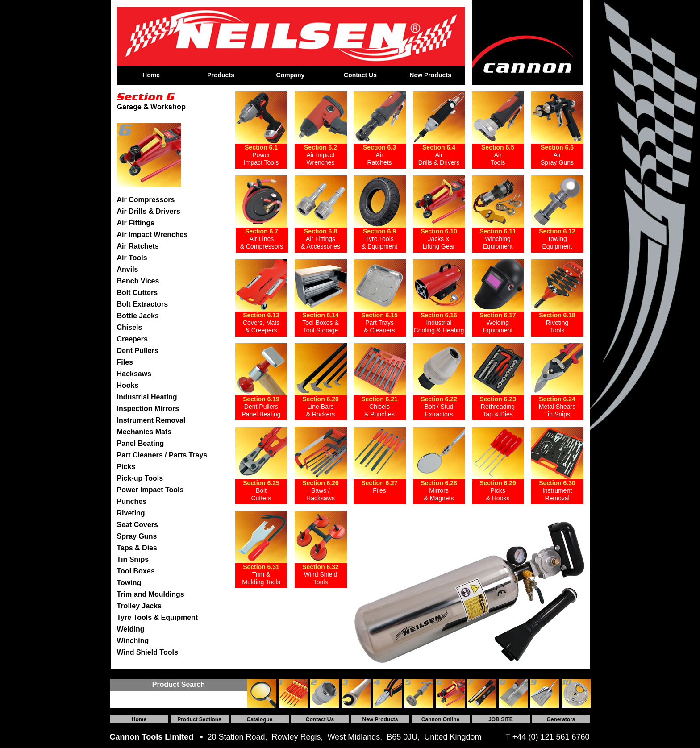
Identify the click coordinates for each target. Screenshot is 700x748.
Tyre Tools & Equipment (158, 617)
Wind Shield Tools (148, 652)
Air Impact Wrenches (152, 235)
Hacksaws (134, 374)
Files (125, 362)
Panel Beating (141, 443)
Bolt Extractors (143, 304)
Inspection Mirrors (148, 409)
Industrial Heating (147, 397)
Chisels (130, 327)
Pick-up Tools (140, 478)
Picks (126, 467)
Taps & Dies (137, 548)
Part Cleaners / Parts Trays (162, 455)
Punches (132, 501)
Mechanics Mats (144, 432)
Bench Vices (138, 281)
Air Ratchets (138, 246)
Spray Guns (137, 536)
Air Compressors (146, 200)
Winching (133, 641)
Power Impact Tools (150, 490)
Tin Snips (133, 559)
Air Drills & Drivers (149, 211)
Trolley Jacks (140, 606)
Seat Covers (138, 525)
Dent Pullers (138, 351)
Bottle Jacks (138, 316)
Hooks (128, 385)
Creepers (132, 339)
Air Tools (132, 258)
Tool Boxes (136, 571)
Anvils (128, 269)
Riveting (131, 513)
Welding (131, 629)
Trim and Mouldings (151, 594)
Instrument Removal (151, 420)
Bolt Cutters (137, 293)
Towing (129, 583)
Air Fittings (136, 223)
